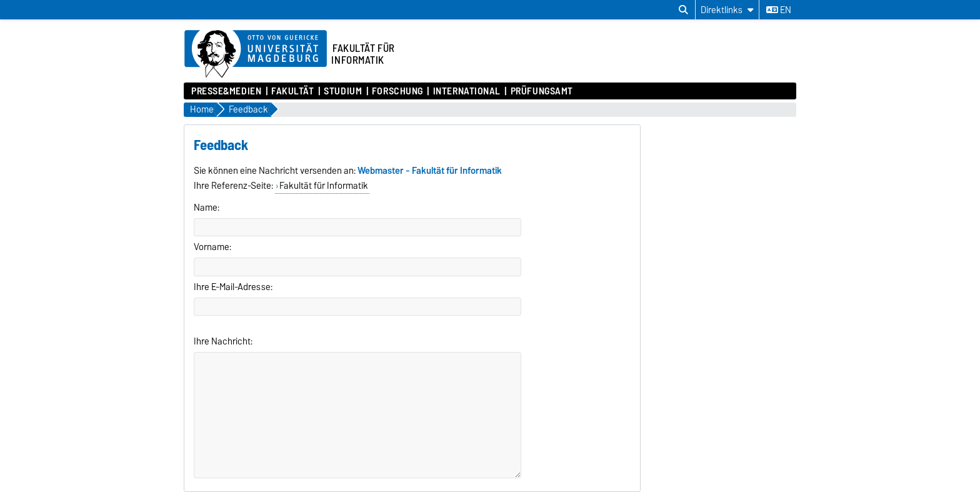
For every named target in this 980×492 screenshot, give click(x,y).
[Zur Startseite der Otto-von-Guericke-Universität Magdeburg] (256, 54)
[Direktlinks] (727, 10)
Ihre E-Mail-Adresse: (233, 287)
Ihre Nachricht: (223, 341)
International (467, 91)
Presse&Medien (226, 91)
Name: (207, 208)
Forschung (397, 91)
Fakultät (292, 91)
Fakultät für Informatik (324, 186)
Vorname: (212, 247)
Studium (343, 91)
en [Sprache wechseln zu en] (779, 10)
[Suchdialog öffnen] (683, 10)
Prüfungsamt (542, 91)
